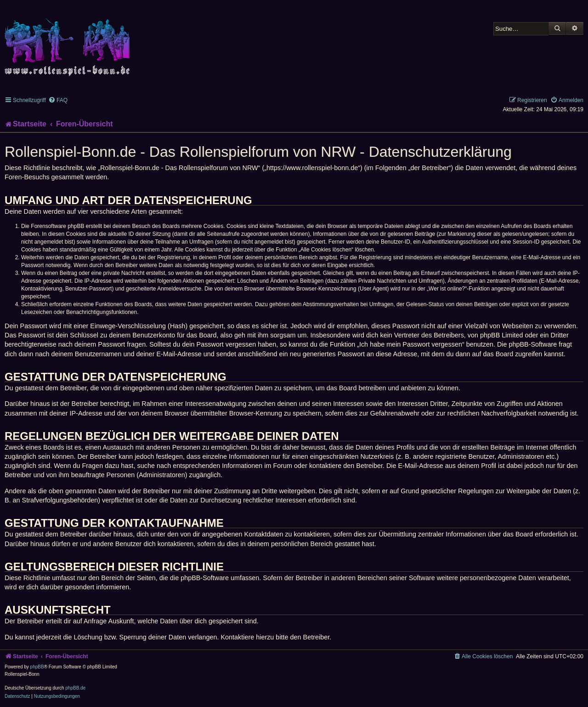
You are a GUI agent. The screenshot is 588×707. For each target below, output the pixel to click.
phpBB (37, 667)
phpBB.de (75, 688)
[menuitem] (58, 100)
